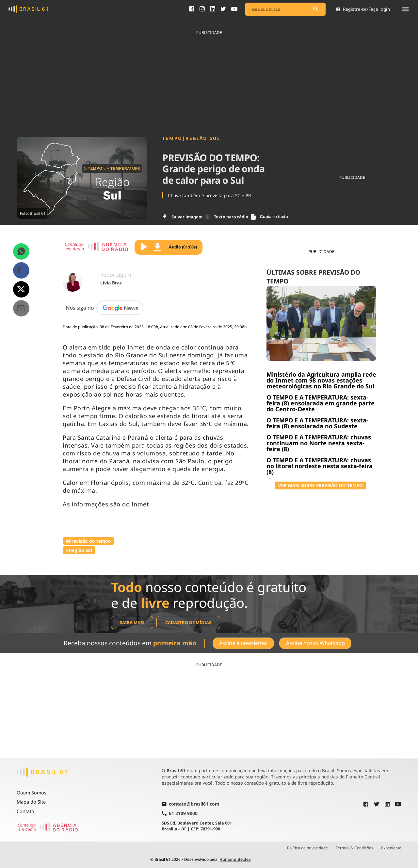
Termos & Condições (354, 848)
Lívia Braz (111, 283)
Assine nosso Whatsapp (315, 643)
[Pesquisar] (316, 9)
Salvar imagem (183, 217)
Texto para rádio (227, 217)
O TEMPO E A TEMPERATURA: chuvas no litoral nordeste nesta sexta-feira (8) (320, 466)
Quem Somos (32, 793)
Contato (25, 811)
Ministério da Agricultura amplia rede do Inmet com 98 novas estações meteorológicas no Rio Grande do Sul (321, 380)
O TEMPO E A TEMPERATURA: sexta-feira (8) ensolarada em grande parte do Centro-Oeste (321, 403)
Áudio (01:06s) (176, 247)
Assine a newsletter (243, 643)
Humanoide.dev (235, 859)
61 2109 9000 (180, 813)
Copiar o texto (270, 217)
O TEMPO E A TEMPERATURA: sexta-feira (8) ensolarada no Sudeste (317, 423)
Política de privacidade (307, 848)
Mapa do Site (31, 802)
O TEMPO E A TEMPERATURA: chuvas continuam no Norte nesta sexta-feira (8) (319, 443)
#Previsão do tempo (88, 541)
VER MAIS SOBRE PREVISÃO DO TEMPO (321, 485)
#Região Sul (79, 550)
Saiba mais (132, 622)
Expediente (391, 848)
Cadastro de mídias (188, 622)
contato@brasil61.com (191, 804)
